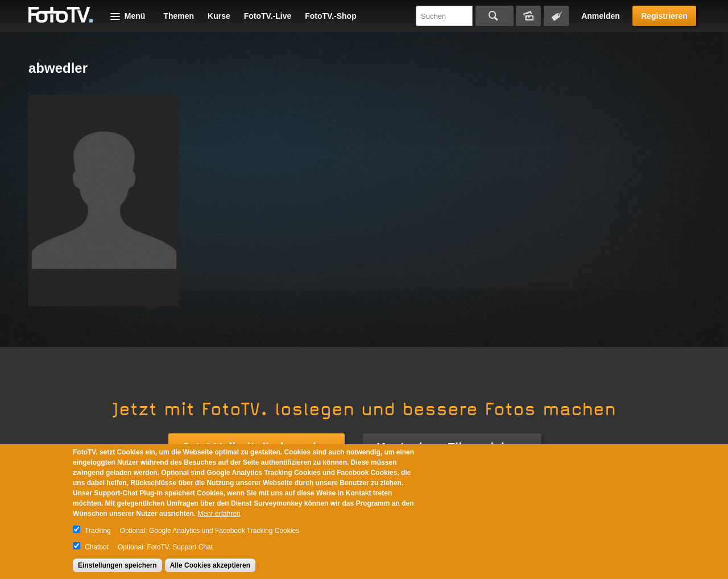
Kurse (219, 16)
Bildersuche (528, 16)
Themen (179, 16)
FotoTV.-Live (268, 16)
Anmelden (601, 16)
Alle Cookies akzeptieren (210, 565)
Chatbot (97, 547)
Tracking (98, 531)
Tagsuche (556, 16)
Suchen (495, 16)
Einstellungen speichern (117, 565)
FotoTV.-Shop (330, 16)
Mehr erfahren (219, 514)
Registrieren (664, 16)
